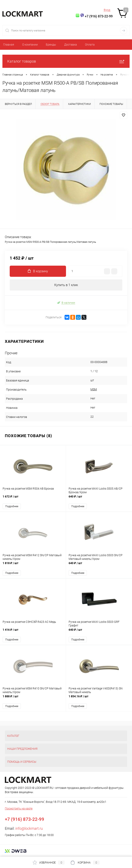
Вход (107, 10)
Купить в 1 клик (66, 285)
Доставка (71, 45)
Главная (9, 45)
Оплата (90, 45)
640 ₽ (99, 499)
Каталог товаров (66, 61)
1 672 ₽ (33, 499)
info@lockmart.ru (29, 828)
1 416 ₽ (33, 632)
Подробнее (12, 506)
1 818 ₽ (33, 565)
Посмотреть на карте (19, 808)
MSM (94, 389)
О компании (30, 45)
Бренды (51, 45)
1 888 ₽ (33, 698)
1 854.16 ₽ (99, 698)
